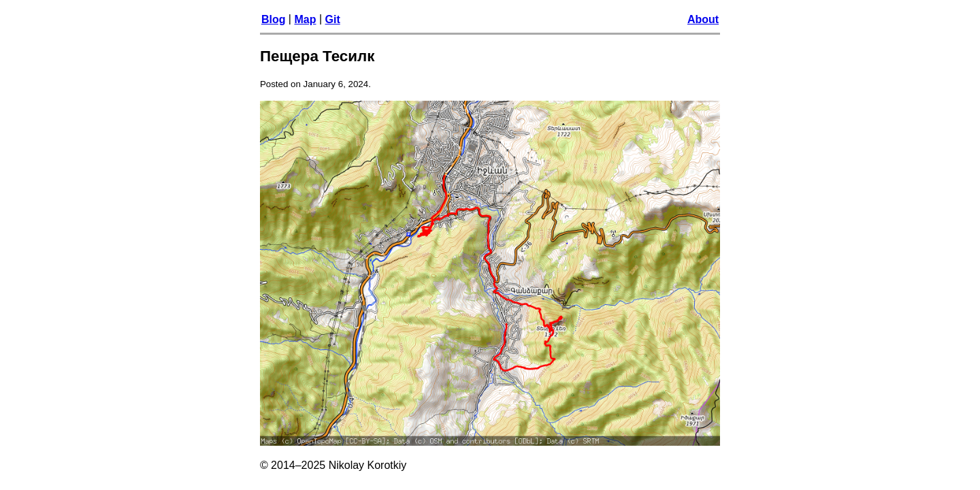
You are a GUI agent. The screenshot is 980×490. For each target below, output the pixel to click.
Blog (274, 19)
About (703, 19)
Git (333, 19)
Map (305, 19)
